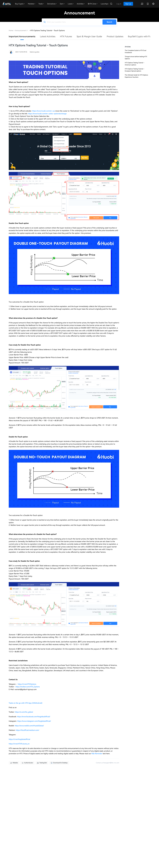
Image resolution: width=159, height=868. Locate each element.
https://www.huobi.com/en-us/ (43, 111)
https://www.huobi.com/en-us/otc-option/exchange (47, 114)
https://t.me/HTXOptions (27, 684)
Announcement (21, 30)
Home (11, 30)
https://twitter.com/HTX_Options (28, 687)
